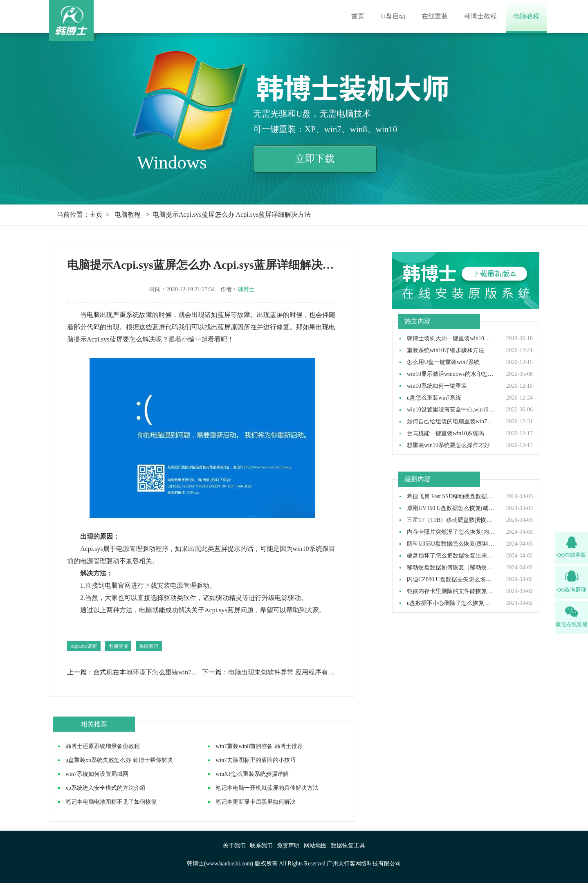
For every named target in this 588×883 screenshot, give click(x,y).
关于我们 (234, 846)
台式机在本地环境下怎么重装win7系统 (147, 672)
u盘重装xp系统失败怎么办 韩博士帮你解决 (119, 760)
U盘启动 (393, 16)
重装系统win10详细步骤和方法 (445, 351)
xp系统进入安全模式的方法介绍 (105, 788)
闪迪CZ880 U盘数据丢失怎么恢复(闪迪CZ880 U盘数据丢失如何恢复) (451, 580)
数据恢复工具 (348, 846)
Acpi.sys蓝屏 (84, 646)
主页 (96, 215)
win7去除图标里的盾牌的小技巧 (256, 760)
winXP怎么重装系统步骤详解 (252, 774)
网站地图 (315, 846)
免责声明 (288, 846)
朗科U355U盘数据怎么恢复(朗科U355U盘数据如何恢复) (451, 544)
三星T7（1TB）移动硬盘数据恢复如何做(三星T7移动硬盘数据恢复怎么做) (451, 520)
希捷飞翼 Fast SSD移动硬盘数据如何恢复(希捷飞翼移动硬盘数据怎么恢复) (451, 497)
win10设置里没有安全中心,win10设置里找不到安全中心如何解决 (451, 410)
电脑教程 (526, 16)
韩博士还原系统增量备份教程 (103, 746)
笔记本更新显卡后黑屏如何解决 (256, 802)
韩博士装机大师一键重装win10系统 (451, 339)
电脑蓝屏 (118, 646)
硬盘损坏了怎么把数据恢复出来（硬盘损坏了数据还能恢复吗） (451, 556)
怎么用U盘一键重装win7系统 (443, 362)
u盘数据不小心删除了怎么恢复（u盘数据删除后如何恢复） (451, 603)
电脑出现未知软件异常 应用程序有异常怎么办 (282, 672)
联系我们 (261, 846)
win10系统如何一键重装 (437, 386)
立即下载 (315, 159)
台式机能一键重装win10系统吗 (445, 434)
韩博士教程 (480, 16)
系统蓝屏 (149, 646)
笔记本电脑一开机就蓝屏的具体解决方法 (267, 788)
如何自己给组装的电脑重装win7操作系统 (451, 422)
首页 (358, 16)
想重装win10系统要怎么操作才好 (448, 445)
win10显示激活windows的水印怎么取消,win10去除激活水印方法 (451, 374)
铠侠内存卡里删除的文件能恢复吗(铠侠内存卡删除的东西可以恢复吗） (451, 591)
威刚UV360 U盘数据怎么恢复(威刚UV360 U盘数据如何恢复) (451, 508)
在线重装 (435, 16)
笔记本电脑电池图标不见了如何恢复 (111, 802)
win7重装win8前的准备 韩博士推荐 (259, 746)
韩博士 (246, 289)
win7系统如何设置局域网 (97, 774)
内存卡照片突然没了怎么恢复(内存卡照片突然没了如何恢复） (451, 532)
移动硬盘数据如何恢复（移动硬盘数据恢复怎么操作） (451, 568)
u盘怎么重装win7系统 (434, 398)
